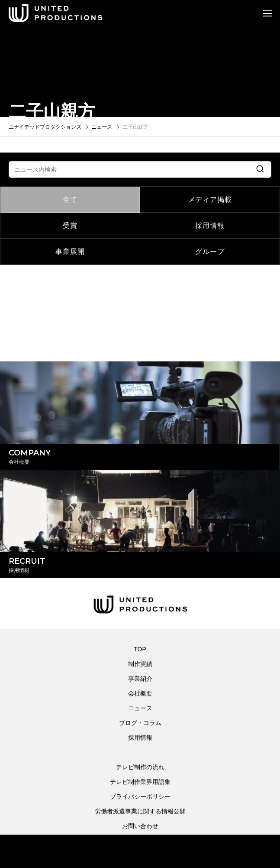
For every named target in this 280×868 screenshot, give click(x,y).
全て (70, 200)
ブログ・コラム (140, 723)
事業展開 (70, 252)
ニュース (140, 708)
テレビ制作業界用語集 (140, 782)
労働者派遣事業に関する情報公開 (140, 811)
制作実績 (140, 664)
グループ (210, 252)
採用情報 (210, 226)
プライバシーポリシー (140, 796)
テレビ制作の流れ (140, 767)
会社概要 (140, 693)
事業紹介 (140, 679)
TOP (140, 649)
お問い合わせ (140, 826)
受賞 (70, 226)
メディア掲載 (210, 200)
